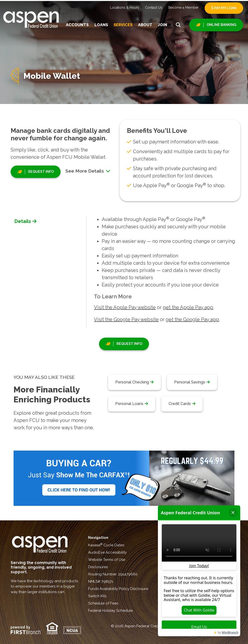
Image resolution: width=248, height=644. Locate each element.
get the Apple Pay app (188, 307)
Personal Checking (132, 382)
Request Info (41, 171)
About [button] (145, 25)
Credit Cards (180, 404)
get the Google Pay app (192, 319)
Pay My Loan (224, 8)
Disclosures (98, 567)
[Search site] (178, 25)
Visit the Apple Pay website (125, 307)
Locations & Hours (124, 8)
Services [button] (123, 25)
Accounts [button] (77, 25)
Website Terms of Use (107, 560)
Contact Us (154, 8)
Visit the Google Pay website (126, 319)
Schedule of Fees (103, 603)
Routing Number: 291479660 (113, 574)
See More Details (88, 171)
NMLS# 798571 (101, 581)
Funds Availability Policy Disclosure (118, 589)
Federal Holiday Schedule (110, 611)
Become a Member (183, 8)
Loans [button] (101, 25)
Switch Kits (97, 596)
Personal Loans (129, 404)
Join (163, 25)
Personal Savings (190, 382)
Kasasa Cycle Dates (106, 545)
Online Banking (221, 25)
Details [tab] (23, 221)
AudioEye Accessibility (107, 552)
